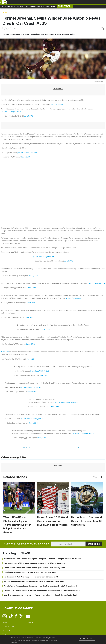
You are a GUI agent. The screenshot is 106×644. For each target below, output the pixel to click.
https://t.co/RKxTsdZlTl (96, 283)
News (13, 6)
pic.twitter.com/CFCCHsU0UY (67, 402)
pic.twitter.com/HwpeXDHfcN (83, 433)
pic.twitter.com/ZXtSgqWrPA (32, 419)
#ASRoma (5, 352)
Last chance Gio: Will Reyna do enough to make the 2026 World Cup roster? (35, 563)
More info (14, 642)
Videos (33, 6)
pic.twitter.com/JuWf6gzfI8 (31, 387)
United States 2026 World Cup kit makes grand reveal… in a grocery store (53, 521)
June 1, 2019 (29, 116)
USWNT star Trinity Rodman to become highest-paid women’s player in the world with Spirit (42, 590)
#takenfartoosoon (73, 298)
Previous (27, 447)
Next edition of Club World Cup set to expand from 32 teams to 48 (87, 521)
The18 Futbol (65, 6)
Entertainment (23, 6)
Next (80, 447)
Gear (48, 6)
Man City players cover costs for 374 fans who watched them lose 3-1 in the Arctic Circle (41, 595)
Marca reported (57, 104)
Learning (41, 6)
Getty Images (99, 82)
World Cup (6, 6)
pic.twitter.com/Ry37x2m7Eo (44, 257)
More (53, 6)
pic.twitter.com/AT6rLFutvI (27, 153)
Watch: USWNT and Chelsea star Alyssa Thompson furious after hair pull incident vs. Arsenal (17, 525)
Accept (82, 639)
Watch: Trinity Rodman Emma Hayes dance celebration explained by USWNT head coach (41, 586)
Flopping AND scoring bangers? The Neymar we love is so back (30, 572)
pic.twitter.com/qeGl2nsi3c (11, 112)
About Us (32, 623)
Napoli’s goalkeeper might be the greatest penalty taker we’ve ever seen (34, 581)
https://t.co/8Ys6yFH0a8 (40, 371)
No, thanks (91, 639)
